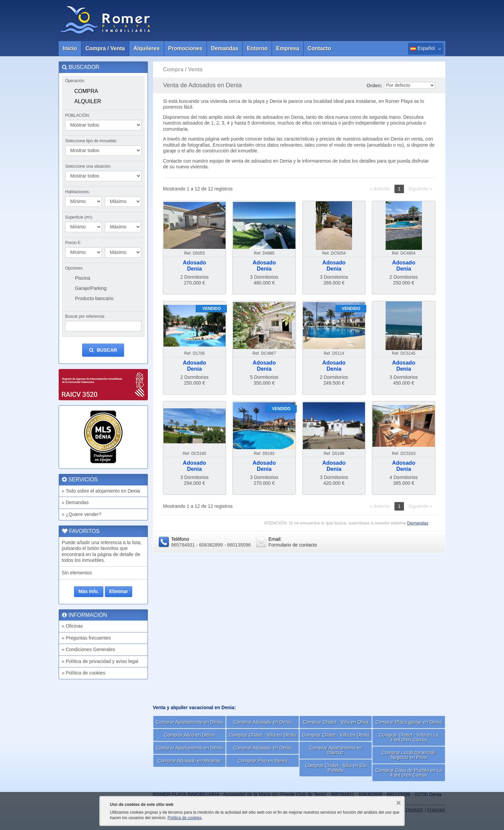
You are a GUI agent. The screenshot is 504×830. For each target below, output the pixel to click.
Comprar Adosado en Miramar (190, 761)
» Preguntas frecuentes (86, 638)
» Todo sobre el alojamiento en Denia (101, 491)
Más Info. (89, 591)
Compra (86, 91)
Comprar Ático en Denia (189, 735)
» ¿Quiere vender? (82, 514)
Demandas (225, 48)
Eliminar (119, 591)
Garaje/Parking (91, 288)
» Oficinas (72, 626)
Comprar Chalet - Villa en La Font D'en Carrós (409, 737)
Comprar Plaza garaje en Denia (409, 722)
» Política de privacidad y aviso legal (100, 661)
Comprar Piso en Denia (263, 761)
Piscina (83, 278)
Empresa (288, 48)
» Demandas (75, 502)
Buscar (103, 350)
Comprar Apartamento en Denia (189, 722)
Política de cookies (185, 818)
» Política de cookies (83, 673)
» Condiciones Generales (88, 649)
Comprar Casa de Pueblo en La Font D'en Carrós (409, 773)
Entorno (257, 48)
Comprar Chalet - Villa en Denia (262, 735)
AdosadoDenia (194, 266)
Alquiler (88, 101)
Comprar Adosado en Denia (263, 722)
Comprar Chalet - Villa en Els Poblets (335, 768)
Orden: (374, 86)
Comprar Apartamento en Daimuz (336, 750)
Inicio (70, 48)
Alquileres (146, 48)
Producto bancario (94, 298)
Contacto (319, 48)
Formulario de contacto (293, 545)
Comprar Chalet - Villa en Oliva (336, 722)
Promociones (185, 48)
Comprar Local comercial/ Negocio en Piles (409, 755)
